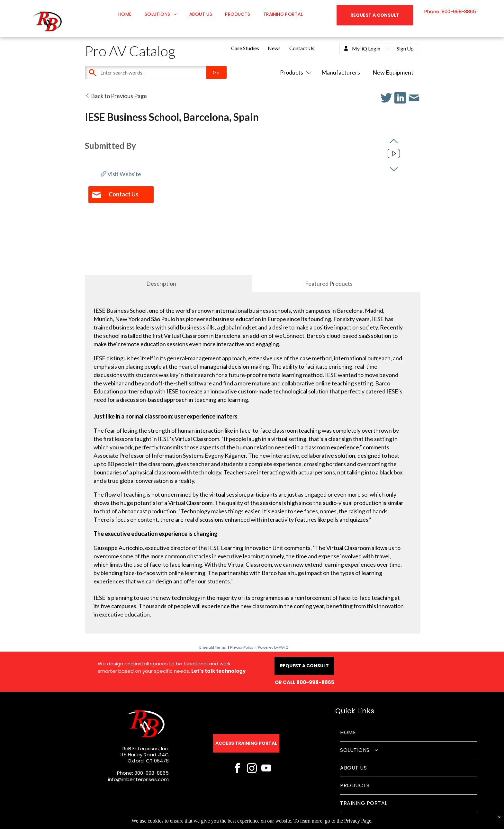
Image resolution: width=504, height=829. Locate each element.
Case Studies (245, 48)
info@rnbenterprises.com (138, 779)
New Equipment (393, 72)
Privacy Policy (242, 647)
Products (294, 72)
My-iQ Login (366, 48)
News (274, 48)
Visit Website (121, 174)
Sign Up (405, 48)
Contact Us (302, 48)
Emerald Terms (213, 647)
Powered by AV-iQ (273, 647)
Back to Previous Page (116, 96)
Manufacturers (341, 72)
